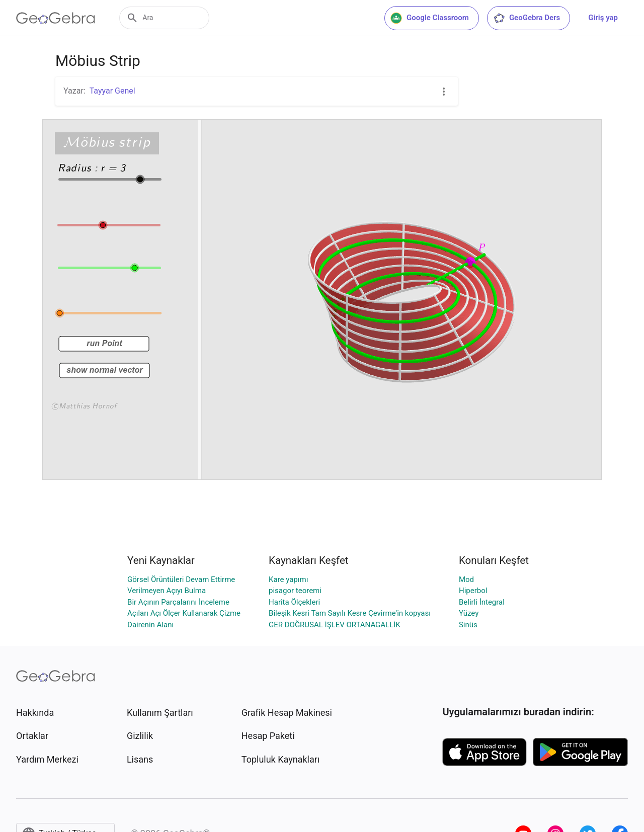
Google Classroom (430, 18)
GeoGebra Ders (527, 18)
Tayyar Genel (112, 91)
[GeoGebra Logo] (56, 18)
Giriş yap (603, 18)
